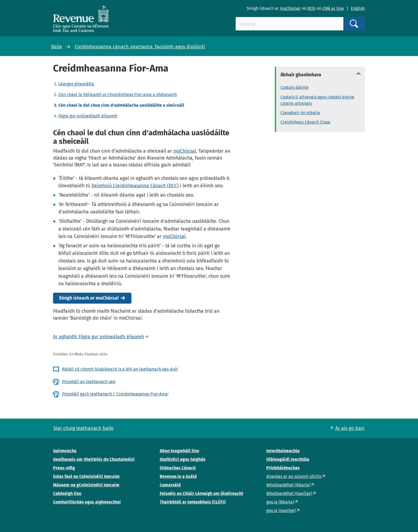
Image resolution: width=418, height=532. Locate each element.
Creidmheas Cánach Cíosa (305, 122)
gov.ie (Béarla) (280, 502)
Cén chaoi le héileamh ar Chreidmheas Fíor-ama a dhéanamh (118, 95)
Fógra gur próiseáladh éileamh (88, 116)
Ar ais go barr (350, 428)
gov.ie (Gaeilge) (281, 511)
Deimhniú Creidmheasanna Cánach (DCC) (135, 186)
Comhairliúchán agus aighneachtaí (87, 502)
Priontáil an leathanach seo (89, 382)
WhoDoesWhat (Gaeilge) (289, 493)
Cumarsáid (170, 485)
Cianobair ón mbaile (300, 113)
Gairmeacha (65, 451)
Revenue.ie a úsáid (178, 476)
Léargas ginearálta (76, 84)
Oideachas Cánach (178, 468)
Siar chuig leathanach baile (83, 428)
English (358, 8)
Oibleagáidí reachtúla (288, 459)
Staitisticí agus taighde (183, 459)
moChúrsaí (290, 8)
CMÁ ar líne (333, 8)
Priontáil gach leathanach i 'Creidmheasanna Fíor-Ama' (115, 394)
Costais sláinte (295, 87)
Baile (57, 47)
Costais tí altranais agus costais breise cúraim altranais (317, 100)
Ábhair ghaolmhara (301, 75)
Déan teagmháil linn (179, 451)
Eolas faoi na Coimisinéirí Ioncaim (86, 476)
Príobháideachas (283, 468)
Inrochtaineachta (283, 451)
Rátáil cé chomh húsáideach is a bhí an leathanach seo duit (120, 369)
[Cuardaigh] (290, 24)
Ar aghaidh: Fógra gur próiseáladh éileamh (99, 337)
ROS (311, 8)
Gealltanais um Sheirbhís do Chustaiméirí (94, 459)
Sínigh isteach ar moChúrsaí (89, 298)
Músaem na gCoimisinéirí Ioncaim (86, 485)
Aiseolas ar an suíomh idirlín (294, 476)
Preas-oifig (64, 468)
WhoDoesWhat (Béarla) (288, 485)
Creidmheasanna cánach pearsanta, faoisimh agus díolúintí (140, 47)
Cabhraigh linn (67, 493)
